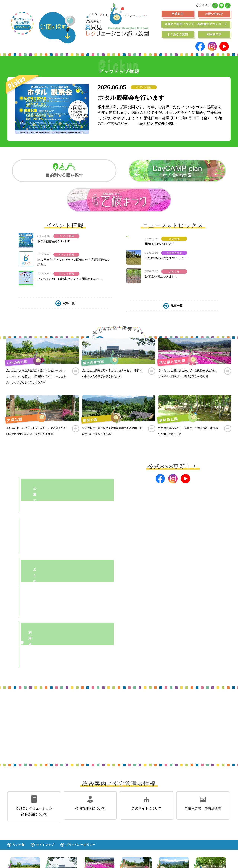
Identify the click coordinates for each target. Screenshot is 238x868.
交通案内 (178, 14)
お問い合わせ (214, 14)
